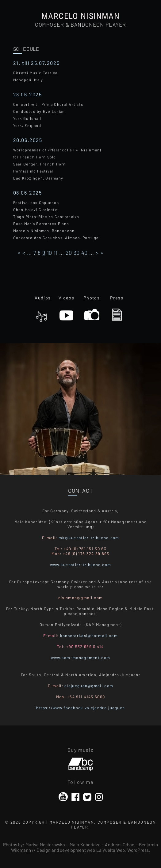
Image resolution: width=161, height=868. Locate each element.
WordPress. (139, 850)
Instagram (99, 797)
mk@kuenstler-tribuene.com (89, 538)
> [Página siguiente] (97, 253)
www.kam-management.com (81, 658)
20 (69, 253)
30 (77, 253)
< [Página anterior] (24, 253)
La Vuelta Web (111, 850)
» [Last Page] (102, 253)
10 (49, 253)
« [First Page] (19, 253)
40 (84, 253)
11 (56, 253)
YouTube (63, 797)
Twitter (87, 797)
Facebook (75, 797)
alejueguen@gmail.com (89, 686)
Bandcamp (81, 762)
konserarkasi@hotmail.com (89, 636)
